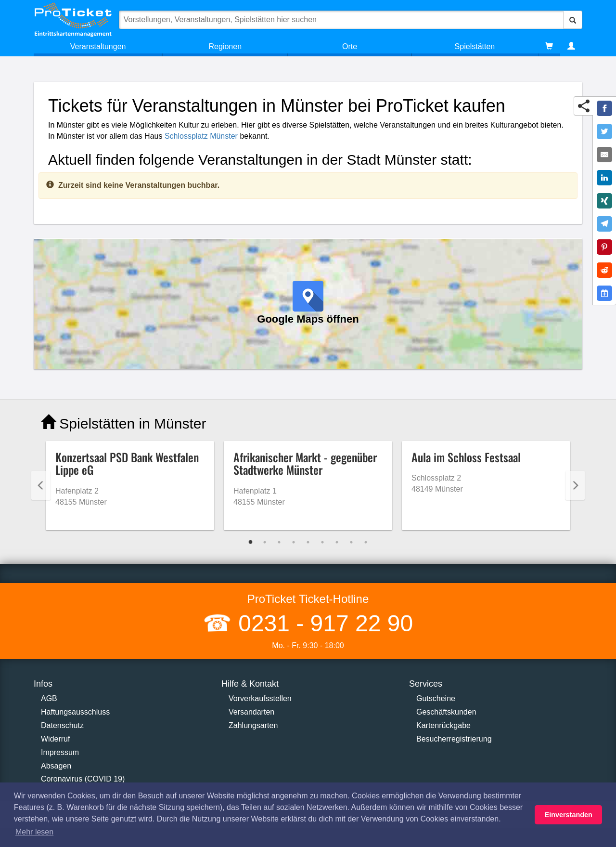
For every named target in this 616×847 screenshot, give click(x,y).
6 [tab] (322, 542)
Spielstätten (475, 46)
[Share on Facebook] (604, 108)
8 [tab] (351, 542)
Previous (41, 485)
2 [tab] (265, 542)
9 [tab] (366, 542)
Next (575, 485)
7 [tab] (337, 542)
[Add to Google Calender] (604, 293)
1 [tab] (250, 542)
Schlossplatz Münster (201, 136)
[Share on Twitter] (604, 131)
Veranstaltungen (98, 46)
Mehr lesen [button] (34, 832)
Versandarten (251, 712)
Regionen (225, 46)
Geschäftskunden (446, 712)
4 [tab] (294, 542)
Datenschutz (62, 725)
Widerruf (55, 739)
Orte (350, 46)
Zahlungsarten (253, 725)
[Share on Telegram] (604, 224)
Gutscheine (436, 698)
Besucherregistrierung (454, 739)
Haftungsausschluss (75, 712)
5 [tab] (308, 542)
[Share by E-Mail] (604, 155)
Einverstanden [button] (569, 815)
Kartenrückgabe (443, 725)
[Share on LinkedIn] (604, 178)
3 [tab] (279, 542)
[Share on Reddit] (604, 270)
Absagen (56, 766)
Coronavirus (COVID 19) (83, 779)
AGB (49, 698)
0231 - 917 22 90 (322, 623)
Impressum (60, 752)
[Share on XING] (604, 201)
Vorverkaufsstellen (260, 698)
